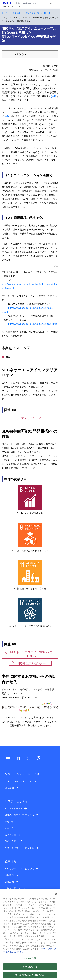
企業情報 (16, 13)
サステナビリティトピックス (19, 848)
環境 (7, 822)
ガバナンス (10, 835)
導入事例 (9, 788)
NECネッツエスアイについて (19, 869)
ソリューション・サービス (18, 781)
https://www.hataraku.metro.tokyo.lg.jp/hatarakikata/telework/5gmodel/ (30, 284)
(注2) (6, 116)
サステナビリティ (14, 808)
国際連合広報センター (31, 663)
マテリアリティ (31, 418)
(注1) (53, 96)
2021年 (47, 13)
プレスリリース (32, 13)
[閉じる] (56, 896)
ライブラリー (12, 841)
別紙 (6, 357)
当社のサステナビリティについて (22, 815)
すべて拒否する (30, 969)
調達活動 (9, 882)
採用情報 (9, 875)
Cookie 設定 (30, 960)
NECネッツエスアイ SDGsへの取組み (31, 654)
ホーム (4, 13)
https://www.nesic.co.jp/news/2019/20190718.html (33, 324)
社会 (7, 828)
